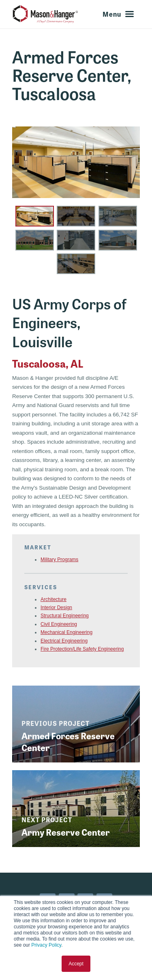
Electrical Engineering (64, 641)
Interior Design (56, 608)
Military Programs (59, 560)
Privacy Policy (46, 945)
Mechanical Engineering (66, 632)
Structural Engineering (65, 616)
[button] (35, 216)
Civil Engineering (59, 624)
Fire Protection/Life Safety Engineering (82, 649)
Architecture (54, 599)
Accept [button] (76, 964)
